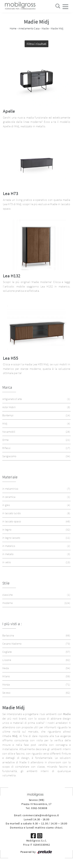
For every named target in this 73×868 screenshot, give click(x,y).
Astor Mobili (36, 407)
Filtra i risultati (37, 44)
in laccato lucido (36, 513)
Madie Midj (57, 28)
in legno (36, 530)
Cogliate (36, 652)
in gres (36, 505)
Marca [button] (7, 387)
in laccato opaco (36, 521)
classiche (36, 595)
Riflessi (36, 448)
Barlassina (36, 636)
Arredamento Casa (29, 28)
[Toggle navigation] (65, 6)
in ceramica (36, 497)
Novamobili (36, 432)
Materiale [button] (10, 477)
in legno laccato (36, 538)
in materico (36, 546)
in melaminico (36, 489)
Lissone (36, 660)
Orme (36, 440)
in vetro (36, 562)
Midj (36, 424)
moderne (36, 603)
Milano (36, 676)
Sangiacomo (36, 456)
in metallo (36, 554)
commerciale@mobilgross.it (41, 815)
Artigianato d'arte (36, 399)
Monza (36, 685)
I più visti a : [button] (12, 624)
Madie (45, 28)
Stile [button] (6, 583)
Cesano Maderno (36, 644)
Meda (36, 668)
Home (13, 28)
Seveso (36, 693)
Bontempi (36, 415)
